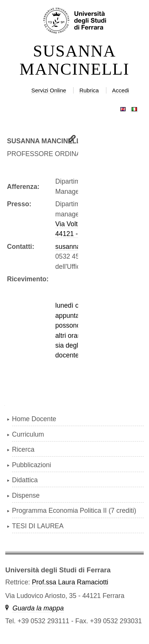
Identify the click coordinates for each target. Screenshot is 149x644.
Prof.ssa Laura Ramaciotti (70, 582)
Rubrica (89, 90)
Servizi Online (49, 90)
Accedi (121, 90)
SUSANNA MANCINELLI (74, 60)
